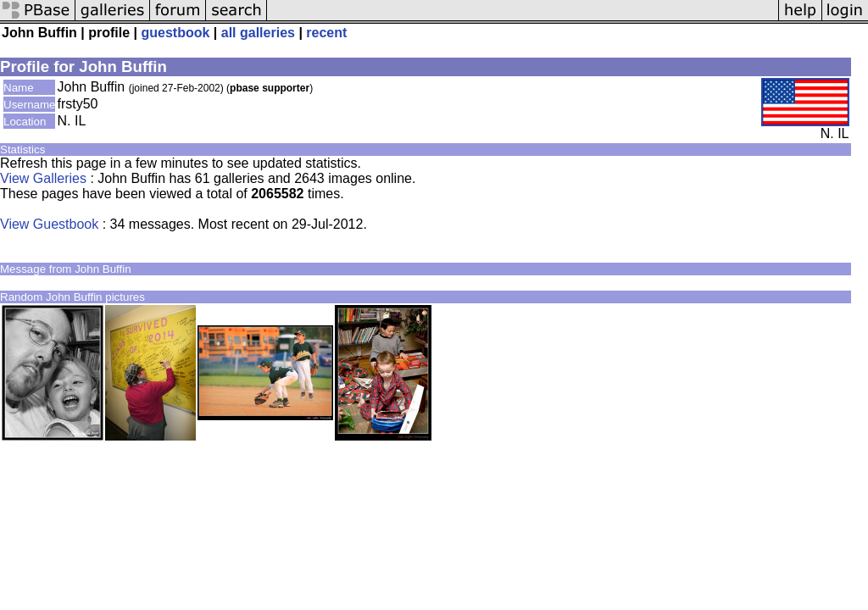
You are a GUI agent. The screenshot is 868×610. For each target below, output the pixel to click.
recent (326, 33)
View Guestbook (49, 224)
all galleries (258, 33)
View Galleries (43, 178)
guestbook (176, 33)
